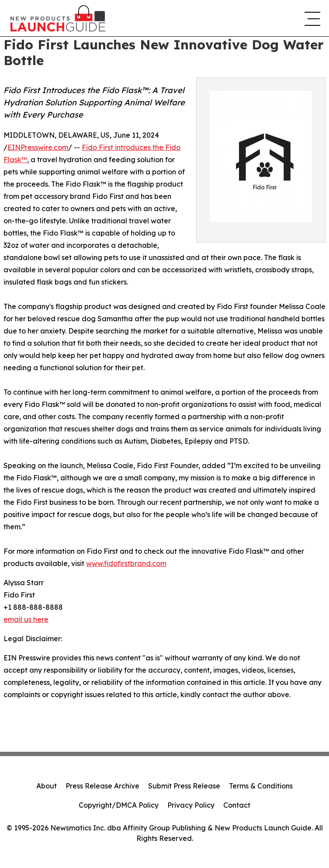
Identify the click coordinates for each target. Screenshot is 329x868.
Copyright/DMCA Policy (119, 805)
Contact (237, 805)
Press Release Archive (102, 786)
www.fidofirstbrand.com (126, 563)
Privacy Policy (191, 805)
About (47, 786)
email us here (26, 619)
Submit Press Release (184, 786)
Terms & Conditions (261, 786)
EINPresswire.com (38, 147)
